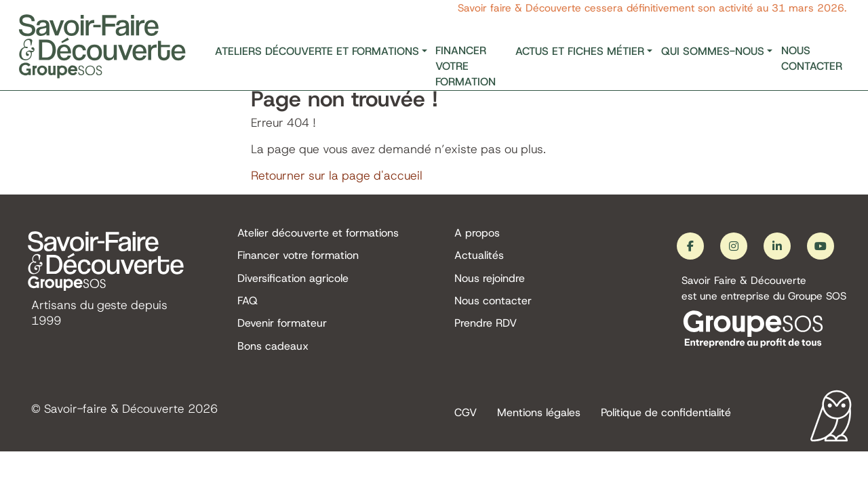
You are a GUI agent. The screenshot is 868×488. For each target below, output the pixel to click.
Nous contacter (812, 58)
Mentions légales (539, 414)
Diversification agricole (293, 278)
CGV (466, 414)
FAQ (248, 301)
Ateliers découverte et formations (317, 51)
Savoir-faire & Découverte (115, 410)
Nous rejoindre (490, 278)
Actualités (479, 256)
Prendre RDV (486, 324)
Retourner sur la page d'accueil (337, 176)
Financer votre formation (466, 66)
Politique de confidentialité (666, 414)
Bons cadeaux (273, 347)
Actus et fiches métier (580, 51)
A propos (477, 233)
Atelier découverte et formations (318, 233)
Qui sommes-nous (713, 51)
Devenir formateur (282, 324)
